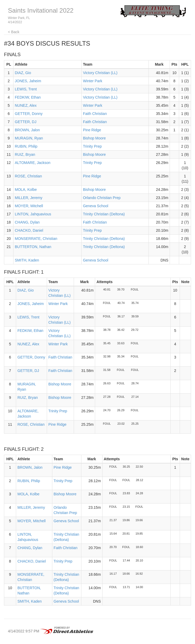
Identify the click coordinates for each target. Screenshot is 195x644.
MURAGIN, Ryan (29, 138)
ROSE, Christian (28, 176)
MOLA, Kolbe (26, 190)
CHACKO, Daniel (29, 230)
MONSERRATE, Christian (36, 239)
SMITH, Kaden (27, 260)
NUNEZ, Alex (26, 105)
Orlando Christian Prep (102, 198)
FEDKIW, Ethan (28, 97)
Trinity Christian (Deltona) (104, 214)
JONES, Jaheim (28, 81)
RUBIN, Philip (26, 146)
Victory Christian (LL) (100, 73)
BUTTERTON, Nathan (33, 247)
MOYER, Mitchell (29, 206)
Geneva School (96, 206)
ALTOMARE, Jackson (33, 163)
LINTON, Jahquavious (33, 214)
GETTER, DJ (26, 122)
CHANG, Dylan (27, 222)
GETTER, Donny (29, 114)
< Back (14, 32)
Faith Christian (95, 114)
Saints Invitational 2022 (41, 10)
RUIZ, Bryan (25, 154)
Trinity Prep (92, 146)
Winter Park (93, 81)
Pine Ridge (92, 130)
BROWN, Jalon (27, 130)
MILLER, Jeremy (29, 198)
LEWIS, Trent (26, 89)
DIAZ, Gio (23, 73)
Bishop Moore (94, 138)
